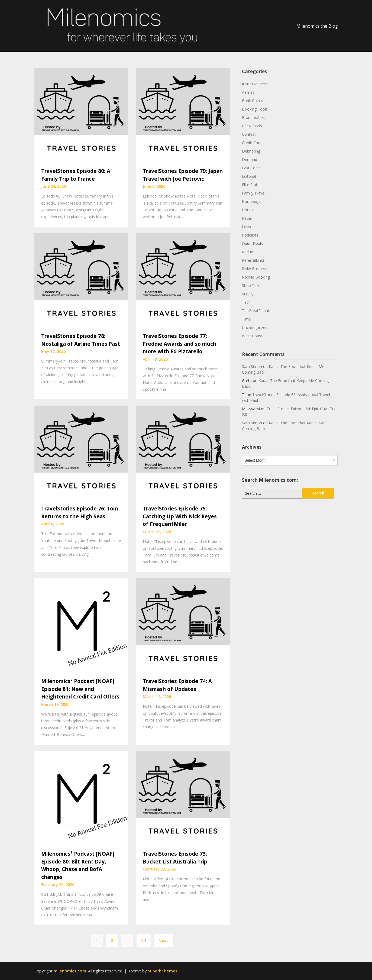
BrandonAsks (254, 117)
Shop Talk (251, 285)
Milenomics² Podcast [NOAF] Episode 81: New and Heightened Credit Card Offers (80, 689)
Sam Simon (252, 366)
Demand (250, 159)
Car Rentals (252, 126)
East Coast (251, 168)
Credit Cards (253, 143)
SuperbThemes (163, 971)
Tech (246, 302)
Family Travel (254, 193)
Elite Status (252, 185)
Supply (248, 294)
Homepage (252, 201)
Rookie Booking (256, 277)
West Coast (252, 336)
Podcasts (250, 235)
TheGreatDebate (257, 311)
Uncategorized (255, 327)
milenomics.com (70, 971)
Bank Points (253, 101)
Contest (249, 134)
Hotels (248, 210)
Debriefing (251, 151)
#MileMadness (255, 84)
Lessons (249, 227)
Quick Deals (252, 243)
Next (163, 940)
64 (144, 940)
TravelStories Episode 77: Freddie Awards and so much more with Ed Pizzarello (179, 344)
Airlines (248, 92)
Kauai (247, 218)
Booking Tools (255, 109)
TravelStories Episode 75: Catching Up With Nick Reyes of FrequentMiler (180, 516)
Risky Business (255, 269)
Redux (247, 252)
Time (246, 319)
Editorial (249, 176)
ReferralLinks (253, 260)
